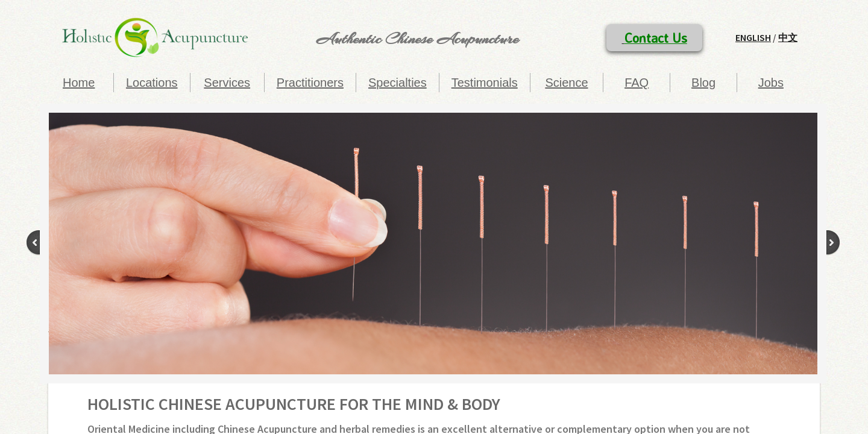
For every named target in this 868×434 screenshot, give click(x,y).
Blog (703, 83)
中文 (788, 37)
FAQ (637, 83)
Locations (152, 83)
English (753, 37)
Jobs (771, 83)
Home (79, 83)
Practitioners (310, 83)
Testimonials (485, 83)
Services (227, 83)
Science (566, 83)
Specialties (398, 83)
